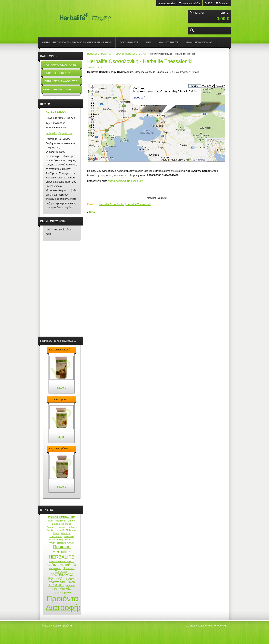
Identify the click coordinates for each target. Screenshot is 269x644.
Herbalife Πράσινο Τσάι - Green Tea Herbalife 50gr (59, 399)
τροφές (62, 527)
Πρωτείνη (69, 579)
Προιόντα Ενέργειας (65, 570)
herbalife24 (55, 568)
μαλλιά (71, 521)
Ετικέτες (92, 204)
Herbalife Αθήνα (65, 543)
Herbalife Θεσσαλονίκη (112, 204)
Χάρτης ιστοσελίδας (191, 3)
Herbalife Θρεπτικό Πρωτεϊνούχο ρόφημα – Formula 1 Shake (61, 350)
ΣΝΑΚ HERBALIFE (61, 584)
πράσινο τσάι (57, 582)
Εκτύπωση (224, 3)
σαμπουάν (61, 521)
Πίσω (92, 212)
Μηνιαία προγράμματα (61, 590)
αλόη (51, 521)
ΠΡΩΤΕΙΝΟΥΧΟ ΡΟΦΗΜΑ (61, 577)
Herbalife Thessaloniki (139, 204)
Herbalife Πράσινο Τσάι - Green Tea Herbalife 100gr (59, 449)
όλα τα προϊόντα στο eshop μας (125, 181)
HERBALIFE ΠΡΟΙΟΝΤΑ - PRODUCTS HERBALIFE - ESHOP (117, 54)
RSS (210, 3)
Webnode (222, 626)
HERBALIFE (62, 557)
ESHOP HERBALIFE (62, 517)
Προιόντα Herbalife (62, 549)
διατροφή (52, 527)
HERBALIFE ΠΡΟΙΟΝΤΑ (62, 561)
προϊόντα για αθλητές (62, 565)
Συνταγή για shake (62, 524)
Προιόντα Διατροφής (64, 603)
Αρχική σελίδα (168, 3)
